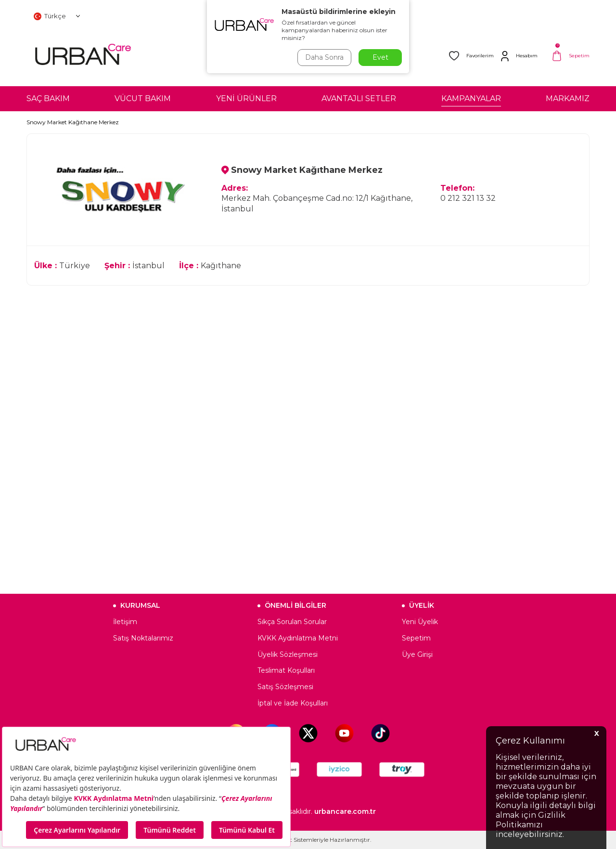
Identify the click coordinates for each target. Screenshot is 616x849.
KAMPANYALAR (471, 98)
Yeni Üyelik (420, 622)
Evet (380, 57)
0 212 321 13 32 (468, 198)
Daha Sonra (324, 57)
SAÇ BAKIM (48, 98)
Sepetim (416, 638)
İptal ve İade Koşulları (293, 703)
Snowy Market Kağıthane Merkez (73, 122)
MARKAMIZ (568, 98)
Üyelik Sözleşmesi (288, 654)
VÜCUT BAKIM (143, 98)
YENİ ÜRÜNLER (246, 98)
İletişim (125, 622)
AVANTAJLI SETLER (359, 98)
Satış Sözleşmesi (285, 687)
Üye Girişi (417, 654)
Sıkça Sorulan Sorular (292, 622)
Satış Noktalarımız (143, 638)
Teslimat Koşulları (286, 670)
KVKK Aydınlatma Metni (298, 638)
